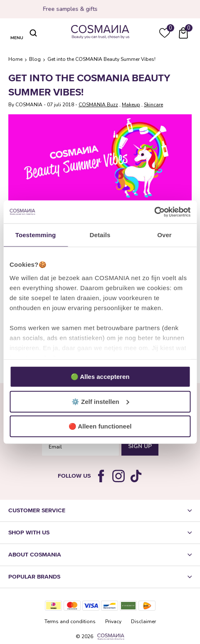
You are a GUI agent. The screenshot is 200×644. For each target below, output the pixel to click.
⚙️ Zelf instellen (100, 401)
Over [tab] (164, 235)
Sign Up (140, 446)
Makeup (131, 105)
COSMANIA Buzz (98, 105)
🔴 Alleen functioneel (100, 426)
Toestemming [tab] (36, 235)
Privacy (113, 621)
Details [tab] (100, 235)
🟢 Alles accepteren (100, 377)
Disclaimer (143, 621)
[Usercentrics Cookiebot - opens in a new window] (154, 212)
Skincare (153, 105)
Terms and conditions (70, 621)
